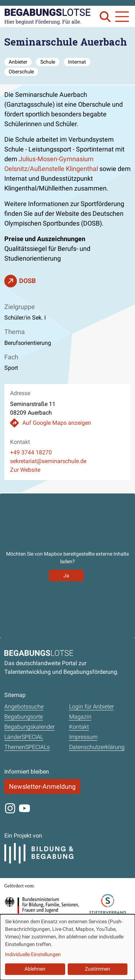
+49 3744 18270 (31, 452)
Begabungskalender (30, 727)
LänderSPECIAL (24, 737)
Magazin (80, 717)
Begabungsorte (24, 717)
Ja (66, 575)
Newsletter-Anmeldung (42, 786)
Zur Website (25, 470)
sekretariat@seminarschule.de (48, 461)
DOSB (27, 281)
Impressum (83, 737)
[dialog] (67, 947)
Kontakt (79, 727)
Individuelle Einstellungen (33, 954)
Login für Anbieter (91, 707)
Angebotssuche (24, 707)
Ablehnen (35, 969)
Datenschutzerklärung (97, 747)
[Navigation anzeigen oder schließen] (122, 17)
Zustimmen (98, 969)
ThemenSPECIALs (27, 747)
